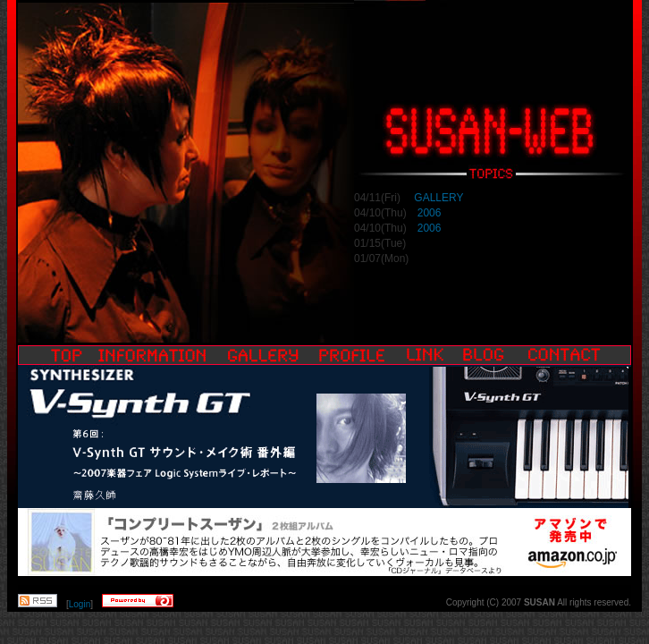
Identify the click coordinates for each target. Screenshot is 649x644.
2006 (430, 213)
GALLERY (437, 198)
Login (80, 604)
